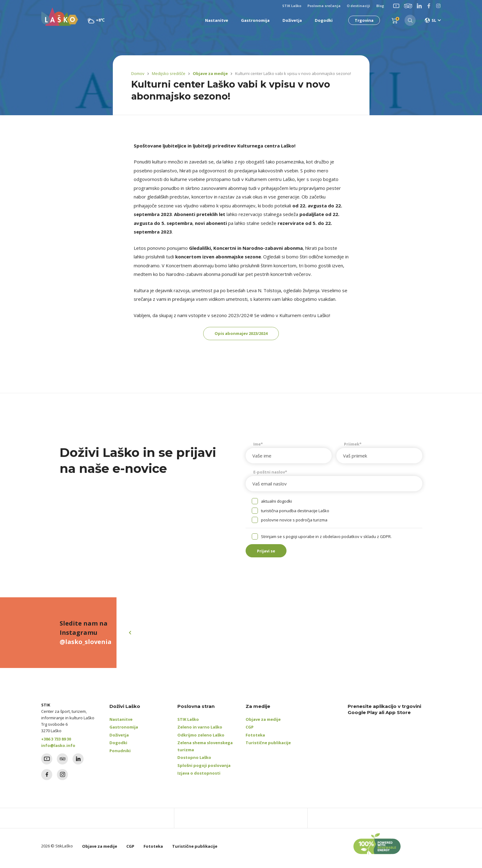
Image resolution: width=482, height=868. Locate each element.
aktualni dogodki (277, 504)
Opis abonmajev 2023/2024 (241, 335)
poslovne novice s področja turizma (294, 522)
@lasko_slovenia (86, 646)
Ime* (258, 446)
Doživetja (119, 739)
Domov (138, 73)
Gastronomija (124, 732)
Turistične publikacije (268, 747)
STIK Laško (188, 724)
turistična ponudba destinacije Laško (295, 513)
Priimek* (353, 446)
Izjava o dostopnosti (199, 778)
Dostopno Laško (194, 762)
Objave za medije (209, 73)
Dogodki (118, 747)
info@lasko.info (58, 750)
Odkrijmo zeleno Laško (201, 739)
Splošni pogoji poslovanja (204, 770)
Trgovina (362, 20)
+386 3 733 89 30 (56, 743)
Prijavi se (270, 554)
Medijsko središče (169, 73)
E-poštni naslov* (270, 474)
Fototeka (255, 739)
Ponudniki (120, 755)
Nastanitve (121, 724)
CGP (250, 732)
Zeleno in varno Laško (200, 732)
